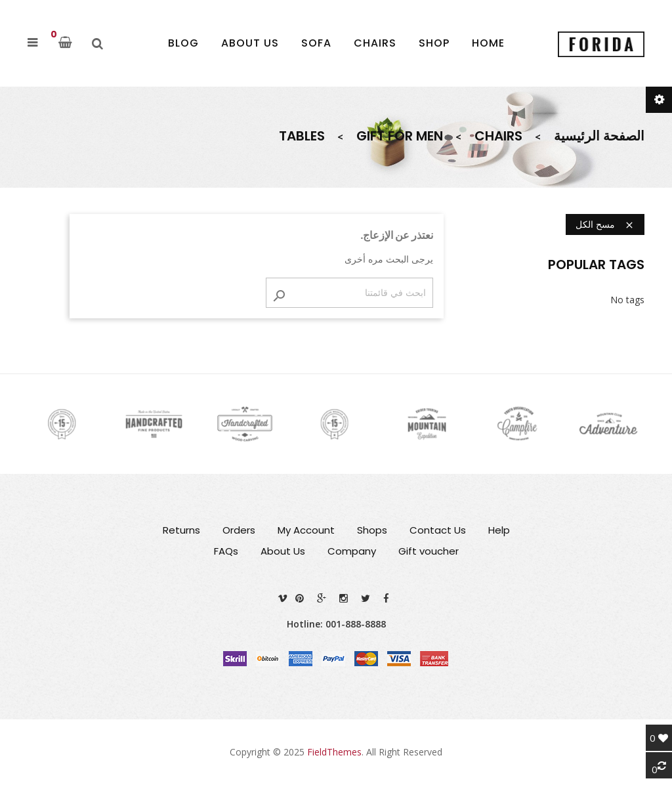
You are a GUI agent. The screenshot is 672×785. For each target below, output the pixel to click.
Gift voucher (429, 551)
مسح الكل (605, 224)
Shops (372, 530)
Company (352, 551)
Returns (181, 530)
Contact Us (438, 530)
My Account (306, 530)
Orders (239, 530)
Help (499, 530)
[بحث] (349, 293)
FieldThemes (334, 752)
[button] (32, 43)
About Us (283, 551)
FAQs (226, 551)
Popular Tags (596, 265)
